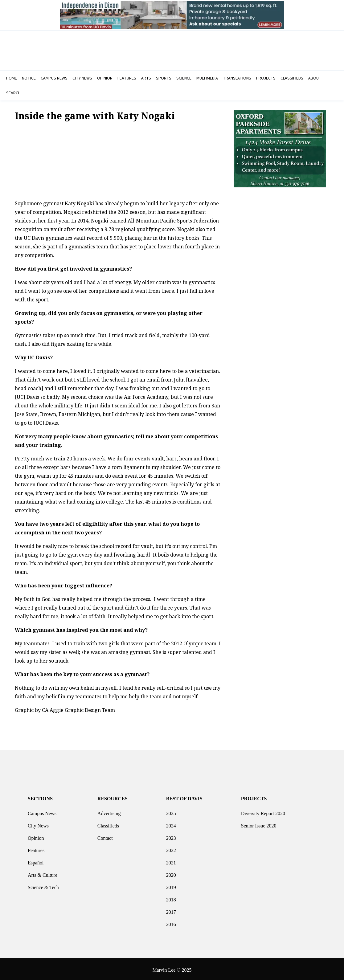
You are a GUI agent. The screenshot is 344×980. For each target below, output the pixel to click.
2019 (171, 885)
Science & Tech (43, 885)
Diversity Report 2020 (263, 811)
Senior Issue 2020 (259, 823)
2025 (171, 811)
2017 (171, 910)
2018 (171, 897)
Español (36, 860)
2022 (171, 848)
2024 (171, 823)
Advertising (109, 811)
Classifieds (108, 823)
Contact (105, 836)
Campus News (42, 811)
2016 (171, 922)
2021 (171, 860)
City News (38, 823)
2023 (171, 836)
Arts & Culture (43, 873)
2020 (171, 873)
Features (36, 848)
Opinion (36, 836)
